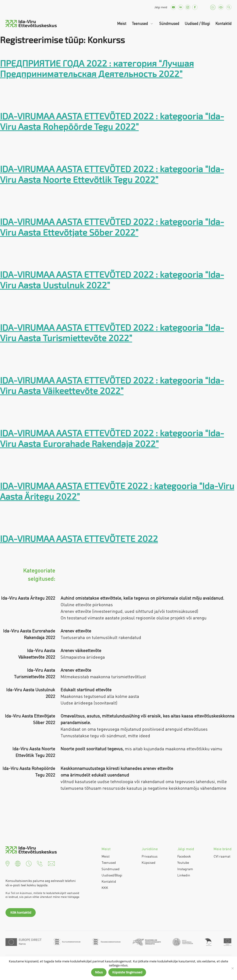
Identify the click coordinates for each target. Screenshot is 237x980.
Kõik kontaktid (21, 912)
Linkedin (184, 875)
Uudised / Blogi (197, 23)
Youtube (183, 862)
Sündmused (169, 23)
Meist (122, 23)
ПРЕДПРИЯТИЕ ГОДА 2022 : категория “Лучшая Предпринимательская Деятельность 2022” (97, 68)
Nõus (99, 972)
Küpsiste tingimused (127, 972)
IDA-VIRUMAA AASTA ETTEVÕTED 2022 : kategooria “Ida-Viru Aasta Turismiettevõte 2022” (112, 333)
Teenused (140, 23)
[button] (8, 863)
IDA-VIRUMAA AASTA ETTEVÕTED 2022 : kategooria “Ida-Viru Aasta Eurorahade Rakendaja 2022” (112, 438)
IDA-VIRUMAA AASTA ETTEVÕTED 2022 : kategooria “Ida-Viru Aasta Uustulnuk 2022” (112, 280)
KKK (105, 888)
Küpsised (149, 862)
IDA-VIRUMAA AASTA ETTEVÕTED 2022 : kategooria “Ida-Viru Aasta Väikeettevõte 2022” (112, 385)
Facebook (184, 856)
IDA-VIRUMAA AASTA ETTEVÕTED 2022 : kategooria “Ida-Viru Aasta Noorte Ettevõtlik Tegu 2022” (112, 174)
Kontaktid (223, 23)
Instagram (185, 869)
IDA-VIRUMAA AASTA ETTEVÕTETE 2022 (79, 538)
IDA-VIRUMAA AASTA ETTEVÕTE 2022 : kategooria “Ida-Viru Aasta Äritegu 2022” (117, 491)
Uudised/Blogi (112, 875)
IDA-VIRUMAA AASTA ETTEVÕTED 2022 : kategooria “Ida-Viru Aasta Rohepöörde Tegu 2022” (112, 121)
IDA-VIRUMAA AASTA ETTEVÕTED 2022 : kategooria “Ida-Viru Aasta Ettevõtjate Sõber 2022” (112, 227)
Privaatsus (150, 856)
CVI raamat (222, 856)
